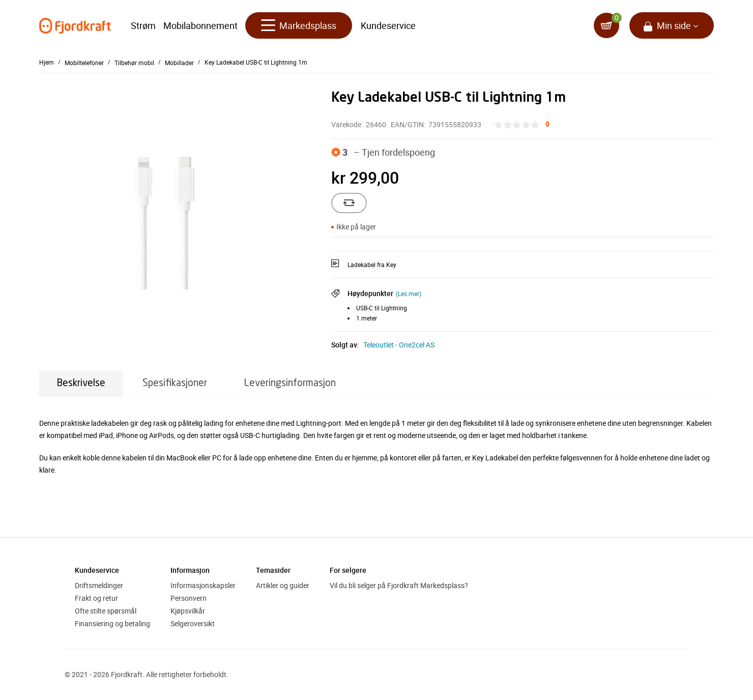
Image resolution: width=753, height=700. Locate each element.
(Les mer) (409, 294)
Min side (674, 25)
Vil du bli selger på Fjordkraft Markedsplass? (399, 585)
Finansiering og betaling (112, 623)
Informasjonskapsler (203, 585)
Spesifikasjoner (175, 383)
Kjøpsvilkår (188, 611)
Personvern (189, 598)
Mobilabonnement (200, 25)
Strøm (143, 25)
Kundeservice (388, 25)
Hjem (47, 62)
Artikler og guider (283, 585)
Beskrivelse (81, 383)
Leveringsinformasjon (290, 383)
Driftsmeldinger (99, 585)
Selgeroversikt (193, 623)
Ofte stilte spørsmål (106, 611)
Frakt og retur (96, 598)
